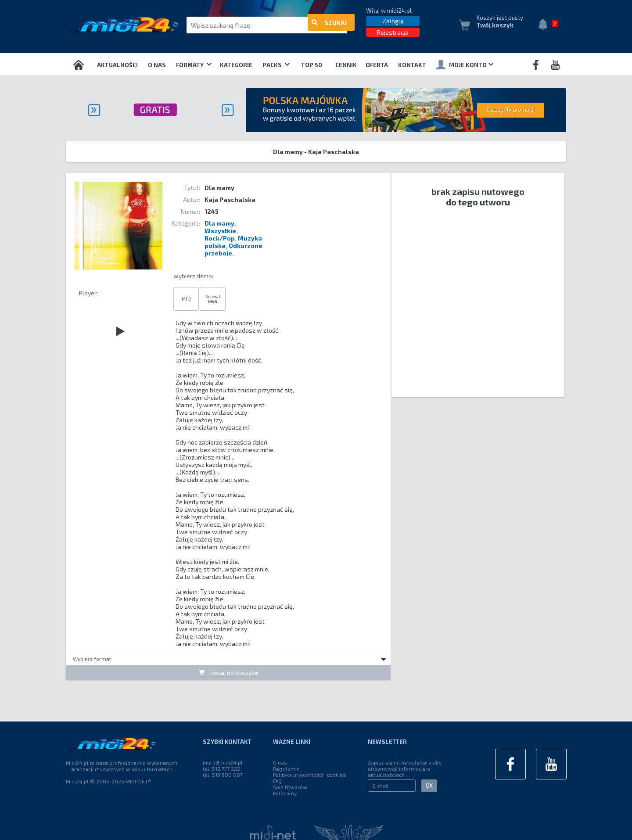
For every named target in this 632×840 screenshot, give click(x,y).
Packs (276, 65)
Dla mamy (219, 223)
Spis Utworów (290, 787)
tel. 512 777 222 (221, 768)
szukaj (329, 25)
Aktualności (117, 65)
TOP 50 (312, 65)
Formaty (194, 65)
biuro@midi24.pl (223, 762)
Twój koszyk (495, 25)
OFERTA (377, 65)
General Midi (213, 299)
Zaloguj (393, 21)
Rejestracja (393, 32)
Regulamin (286, 768)
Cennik (346, 65)
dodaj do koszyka (228, 672)
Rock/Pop (220, 238)
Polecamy (285, 793)
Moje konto (465, 65)
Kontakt (412, 65)
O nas (157, 65)
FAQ (277, 781)
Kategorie (236, 65)
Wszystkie (220, 231)
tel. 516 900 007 (223, 775)
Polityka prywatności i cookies (309, 775)
